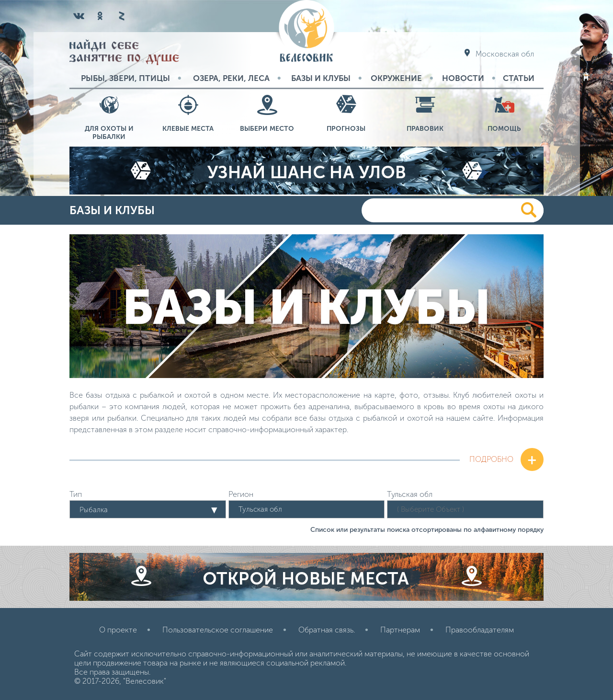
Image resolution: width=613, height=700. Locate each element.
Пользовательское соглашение (218, 630)
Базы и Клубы (321, 78)
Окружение (396, 78)
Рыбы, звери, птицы (125, 78)
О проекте (118, 630)
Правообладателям (480, 630)
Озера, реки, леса (231, 78)
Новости (463, 78)
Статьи (519, 78)
